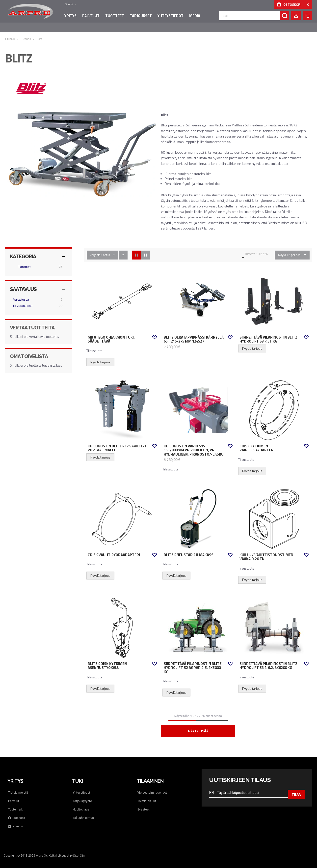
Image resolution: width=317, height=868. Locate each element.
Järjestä (95, 250)
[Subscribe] (296, 788)
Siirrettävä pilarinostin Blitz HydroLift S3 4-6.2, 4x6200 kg (268, 661)
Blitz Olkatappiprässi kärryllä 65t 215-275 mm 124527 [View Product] (198, 296)
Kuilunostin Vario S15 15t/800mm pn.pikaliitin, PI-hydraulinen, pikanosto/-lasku (194, 445)
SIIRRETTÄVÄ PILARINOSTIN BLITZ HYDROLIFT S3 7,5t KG (268, 334)
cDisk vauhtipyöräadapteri (114, 550)
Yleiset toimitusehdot (152, 788)
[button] (66, 4)
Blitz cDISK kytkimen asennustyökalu (107, 661)
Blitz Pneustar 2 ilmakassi (189, 550)
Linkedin (16, 821)
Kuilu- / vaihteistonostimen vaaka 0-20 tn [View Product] (274, 514)
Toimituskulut (147, 796)
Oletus (106, 250)
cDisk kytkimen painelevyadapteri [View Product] (274, 405)
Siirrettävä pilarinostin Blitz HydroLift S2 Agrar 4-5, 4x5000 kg (193, 663)
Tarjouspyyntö (82, 796)
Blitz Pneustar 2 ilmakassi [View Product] (198, 514)
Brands (26, 34)
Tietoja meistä (18, 788)
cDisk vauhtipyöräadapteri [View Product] (122, 514)
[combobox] (254, 18)
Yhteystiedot (81, 788)
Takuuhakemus (83, 813)
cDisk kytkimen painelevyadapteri (257, 443)
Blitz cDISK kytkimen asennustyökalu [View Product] (122, 623)
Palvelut (14, 796)
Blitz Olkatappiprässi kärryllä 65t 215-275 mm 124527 (194, 334)
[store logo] (30, 13)
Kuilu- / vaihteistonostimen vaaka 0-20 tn (266, 552)
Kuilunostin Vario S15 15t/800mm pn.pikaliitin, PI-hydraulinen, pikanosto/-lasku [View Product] (198, 405)
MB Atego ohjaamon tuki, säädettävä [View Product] (122, 296)
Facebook (17, 813)
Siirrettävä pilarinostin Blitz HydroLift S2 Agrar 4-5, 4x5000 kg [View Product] (198, 623)
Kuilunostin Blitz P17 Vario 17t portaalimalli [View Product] (122, 405)
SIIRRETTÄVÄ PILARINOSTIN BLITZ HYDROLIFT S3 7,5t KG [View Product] (274, 296)
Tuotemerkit (16, 805)
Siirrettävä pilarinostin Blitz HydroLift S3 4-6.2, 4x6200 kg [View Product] (274, 623)
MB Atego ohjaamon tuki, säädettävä (111, 334)
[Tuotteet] (38, 262)
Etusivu (10, 34)
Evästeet (144, 805)
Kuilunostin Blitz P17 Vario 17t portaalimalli (117, 443)
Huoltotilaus (81, 805)
